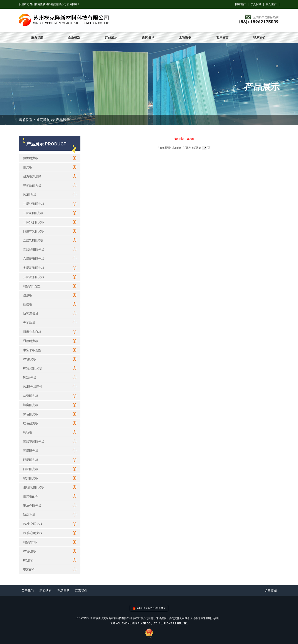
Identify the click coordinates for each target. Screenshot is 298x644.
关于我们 (28, 591)
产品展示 (111, 37)
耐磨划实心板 (32, 332)
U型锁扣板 (30, 542)
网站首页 (240, 4)
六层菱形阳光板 (34, 259)
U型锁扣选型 (32, 286)
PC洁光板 (30, 378)
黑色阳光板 (31, 414)
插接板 (28, 304)
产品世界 (63, 591)
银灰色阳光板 (32, 506)
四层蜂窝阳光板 (34, 231)
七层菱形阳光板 (34, 268)
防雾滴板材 (31, 314)
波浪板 (28, 295)
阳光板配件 (31, 496)
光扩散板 (29, 323)
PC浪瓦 (28, 560)
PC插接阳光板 (33, 368)
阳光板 (28, 167)
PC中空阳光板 (33, 524)
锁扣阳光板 (31, 478)
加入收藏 (256, 4)
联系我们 (259, 37)
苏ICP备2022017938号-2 (151, 608)
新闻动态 (45, 591)
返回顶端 (271, 591)
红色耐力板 (31, 423)
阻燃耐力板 (31, 158)
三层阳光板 (31, 451)
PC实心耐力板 (33, 533)
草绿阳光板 (31, 396)
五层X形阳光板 (33, 240)
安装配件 (29, 570)
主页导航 (37, 37)
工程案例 (185, 37)
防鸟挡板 (29, 515)
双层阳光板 (31, 460)
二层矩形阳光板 (34, 204)
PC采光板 (30, 359)
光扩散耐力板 (32, 185)
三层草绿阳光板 (34, 442)
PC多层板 (30, 551)
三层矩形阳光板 (34, 222)
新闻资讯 (148, 37)
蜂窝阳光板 (31, 405)
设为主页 (271, 4)
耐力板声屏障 (32, 176)
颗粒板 (28, 432)
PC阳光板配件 (33, 387)
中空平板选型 (32, 350)
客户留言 (222, 37)
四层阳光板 (31, 469)
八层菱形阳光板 (34, 277)
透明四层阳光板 (34, 487)
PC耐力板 (30, 195)
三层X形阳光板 (33, 213)
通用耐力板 (31, 341)
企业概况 (74, 37)
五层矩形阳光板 (34, 250)
